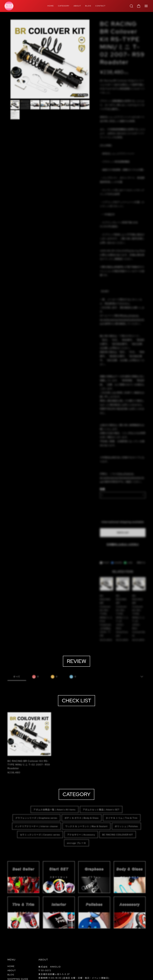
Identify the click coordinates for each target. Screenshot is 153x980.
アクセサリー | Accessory (81, 801)
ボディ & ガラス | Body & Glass (82, 784)
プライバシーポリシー (18, 975)
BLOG (88, 6)
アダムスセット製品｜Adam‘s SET (101, 775)
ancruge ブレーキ (77, 809)
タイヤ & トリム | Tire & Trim (122, 784)
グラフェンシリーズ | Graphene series (36, 784)
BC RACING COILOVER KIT (118, 801)
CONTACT (100, 6)
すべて (17, 642)
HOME (51, 6)
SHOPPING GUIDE (18, 942)
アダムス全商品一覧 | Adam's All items (54, 775)
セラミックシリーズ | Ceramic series (40, 801)
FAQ (10, 946)
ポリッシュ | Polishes (126, 792)
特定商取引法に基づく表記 (42, 975)
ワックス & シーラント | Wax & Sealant (86, 792)
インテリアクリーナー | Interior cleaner (37, 792)
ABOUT (77, 6)
